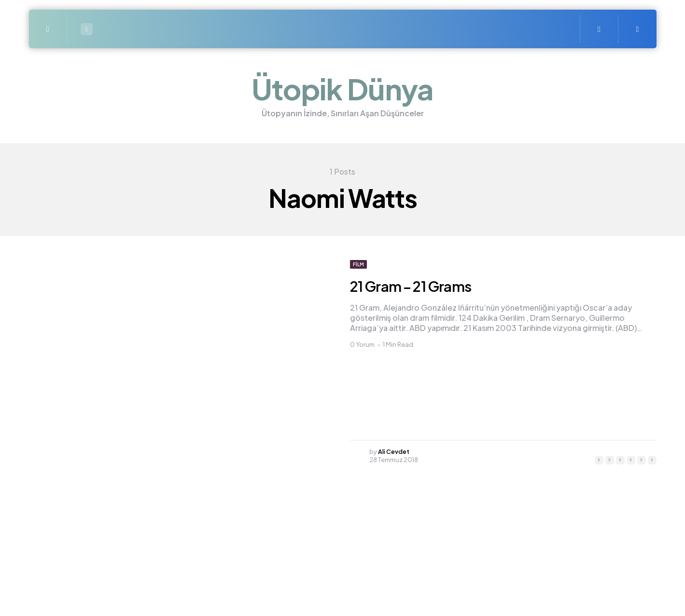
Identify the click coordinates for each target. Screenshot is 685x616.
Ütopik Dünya (342, 89)
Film (358, 264)
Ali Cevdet (394, 452)
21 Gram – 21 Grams (419, 286)
